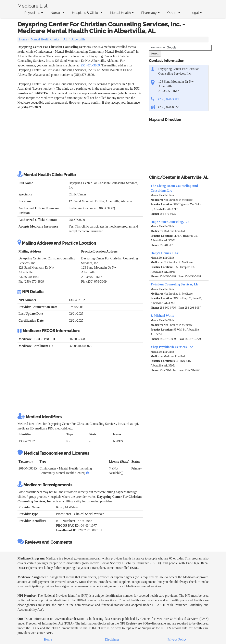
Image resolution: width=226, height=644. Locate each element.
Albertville (78, 39)
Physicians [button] (34, 13)
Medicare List (33, 5)
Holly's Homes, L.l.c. (165, 253)
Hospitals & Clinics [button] (87, 13)
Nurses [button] (57, 13)
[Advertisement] (80, 140)
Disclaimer (112, 639)
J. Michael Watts (162, 316)
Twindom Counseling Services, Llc (174, 284)
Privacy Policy (177, 639)
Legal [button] (196, 13)
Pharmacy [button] (150, 13)
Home (23, 39)
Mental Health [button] (122, 13)
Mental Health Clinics (45, 39)
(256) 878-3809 (90, 65)
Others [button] (174, 13)
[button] (87, 473)
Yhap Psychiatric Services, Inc (172, 347)
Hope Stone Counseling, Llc (170, 222)
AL (65, 39)
